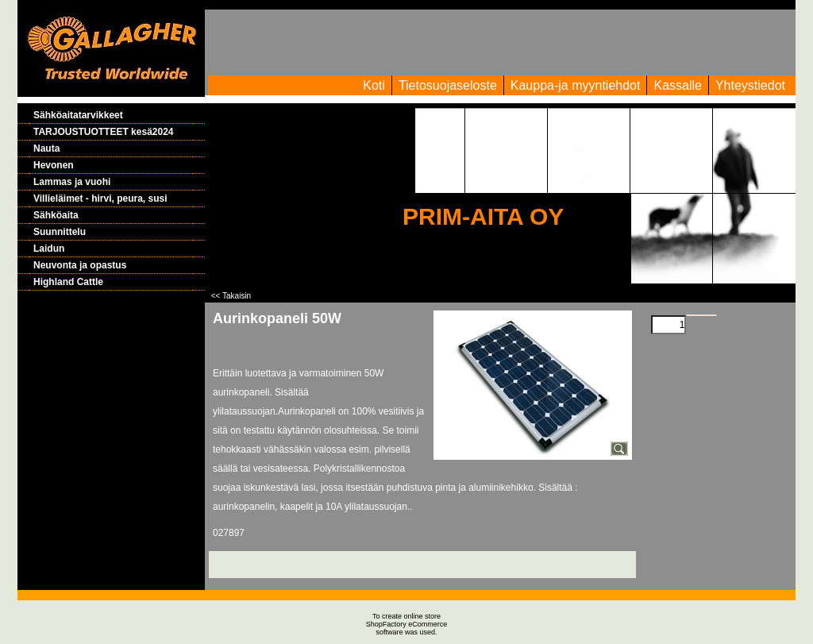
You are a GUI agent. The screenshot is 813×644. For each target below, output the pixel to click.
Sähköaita (56, 215)
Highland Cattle (68, 282)
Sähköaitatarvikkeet (78, 115)
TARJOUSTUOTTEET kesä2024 (104, 132)
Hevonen (54, 165)
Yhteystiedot (750, 85)
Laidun (49, 249)
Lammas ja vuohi (72, 182)
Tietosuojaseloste (448, 85)
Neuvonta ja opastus (80, 265)
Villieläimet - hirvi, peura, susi (100, 199)
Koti (374, 85)
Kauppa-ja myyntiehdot (576, 85)
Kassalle (677, 85)
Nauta (46, 148)
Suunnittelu (60, 232)
